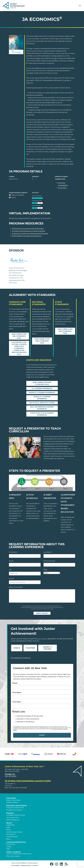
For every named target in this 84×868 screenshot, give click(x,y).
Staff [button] (8, 827)
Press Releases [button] (12, 837)
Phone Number (50, 561)
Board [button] (9, 830)
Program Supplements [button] (15, 808)
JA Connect (62, 188)
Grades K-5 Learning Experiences (42, 393)
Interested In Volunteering (25, 722)
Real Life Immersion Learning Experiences (42, 408)
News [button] (8, 839)
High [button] (8, 849)
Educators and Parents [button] (17, 806)
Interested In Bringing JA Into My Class (30, 716)
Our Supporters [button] (12, 818)
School (11, 578)
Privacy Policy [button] (33, 863)
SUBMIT (42, 735)
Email (11, 561)
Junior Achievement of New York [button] (19, 854)
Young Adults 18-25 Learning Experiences (42, 414)
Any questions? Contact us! (21, 658)
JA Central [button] (35, 865)
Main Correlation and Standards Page (19, 336)
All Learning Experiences (42, 388)
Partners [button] (10, 813)
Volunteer (30, 648)
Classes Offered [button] (12, 802)
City (10, 570)
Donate (17, 648)
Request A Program (48, 648)
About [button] (9, 823)
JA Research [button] (11, 834)
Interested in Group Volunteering (28, 719)
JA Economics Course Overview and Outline (28, 229)
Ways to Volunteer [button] (13, 800)
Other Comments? (16, 587)
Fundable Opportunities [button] (16, 815)
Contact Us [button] (10, 774)
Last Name (48, 552)
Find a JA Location (13, 856)
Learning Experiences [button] (16, 842)
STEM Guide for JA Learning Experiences (27, 236)
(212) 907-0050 (11, 776)
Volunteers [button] (11, 798)
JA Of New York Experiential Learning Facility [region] (28, 781)
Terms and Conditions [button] (19, 863)
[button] (52, 864)
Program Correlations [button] (14, 810)
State (45, 570)
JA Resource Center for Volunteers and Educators (30, 233)
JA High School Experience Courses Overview (28, 231)
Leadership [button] (10, 825)
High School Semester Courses (42, 403)
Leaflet (62, 747)
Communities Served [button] (14, 832)
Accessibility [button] (16, 865)
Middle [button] (9, 847)
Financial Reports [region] (13, 820)
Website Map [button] (26, 865)
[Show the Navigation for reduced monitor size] (80, 6)
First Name (13, 552)
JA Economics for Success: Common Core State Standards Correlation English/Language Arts (19, 348)
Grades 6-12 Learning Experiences (42, 398)
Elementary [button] (11, 844)
